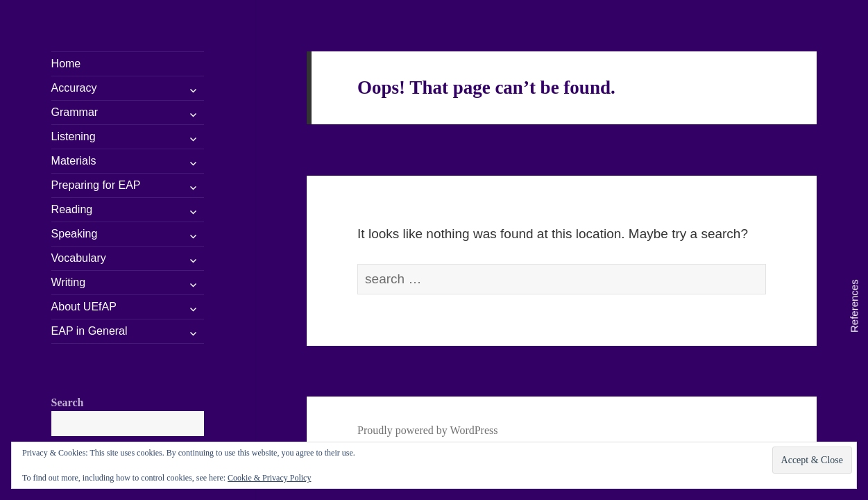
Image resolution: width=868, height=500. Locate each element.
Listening (74, 136)
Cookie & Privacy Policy (269, 478)
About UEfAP (84, 307)
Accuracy (74, 88)
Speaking (75, 234)
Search (68, 402)
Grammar (75, 112)
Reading (72, 209)
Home (66, 64)
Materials (74, 161)
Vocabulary (79, 258)
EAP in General (90, 331)
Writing (69, 282)
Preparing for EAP (96, 185)
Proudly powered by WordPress (427, 430)
